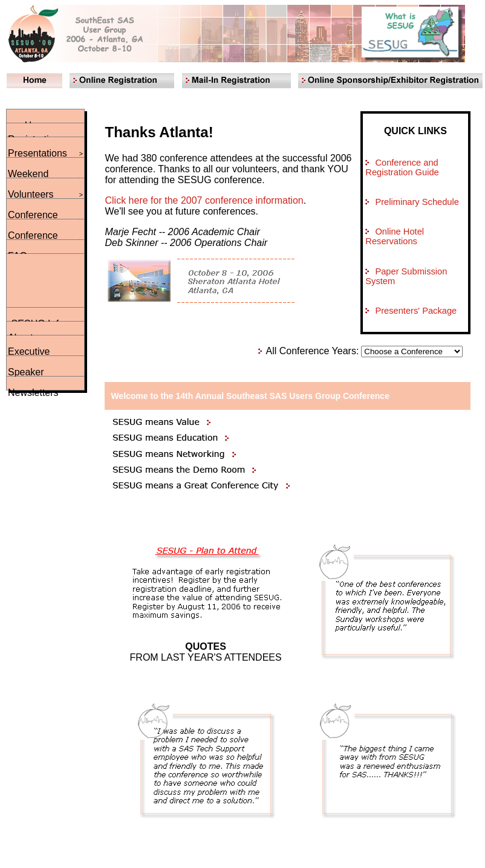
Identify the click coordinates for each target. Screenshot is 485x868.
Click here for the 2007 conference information (204, 200)
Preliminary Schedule (417, 202)
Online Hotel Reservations (395, 236)
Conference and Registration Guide (402, 167)
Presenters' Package (416, 311)
